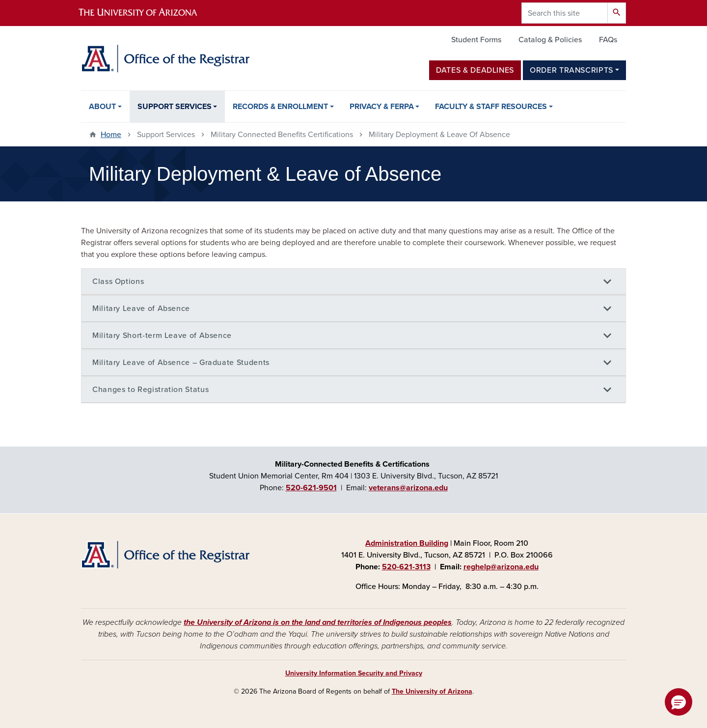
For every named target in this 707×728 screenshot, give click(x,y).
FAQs (608, 40)
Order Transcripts (571, 70)
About (102, 107)
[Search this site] (565, 13)
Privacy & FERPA (382, 107)
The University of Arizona (432, 691)
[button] (679, 702)
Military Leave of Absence (141, 308)
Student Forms (476, 40)
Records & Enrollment (280, 107)
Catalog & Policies (550, 40)
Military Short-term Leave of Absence (162, 336)
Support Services (175, 107)
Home (111, 135)
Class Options (118, 281)
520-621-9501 (311, 488)
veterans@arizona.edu (408, 488)
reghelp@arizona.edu (501, 567)
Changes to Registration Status (150, 390)
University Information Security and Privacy (354, 673)
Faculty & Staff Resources (491, 107)
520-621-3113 (406, 567)
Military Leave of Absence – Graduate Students (181, 363)
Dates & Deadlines (475, 70)
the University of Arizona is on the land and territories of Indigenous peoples (318, 622)
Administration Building (407, 543)
